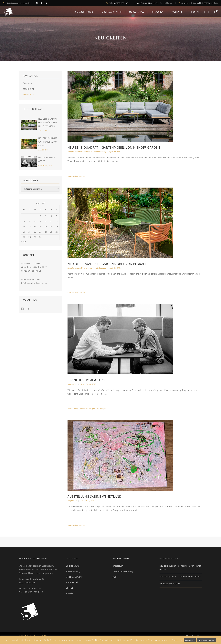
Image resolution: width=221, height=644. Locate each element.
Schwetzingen (101, 409)
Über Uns (27, 83)
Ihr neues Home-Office (87, 380)
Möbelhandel (72, 582)
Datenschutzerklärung (123, 571)
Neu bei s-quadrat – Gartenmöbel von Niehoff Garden (49, 122)
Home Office (73, 409)
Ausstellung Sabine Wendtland (95, 497)
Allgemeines (72, 384)
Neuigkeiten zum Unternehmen (80, 152)
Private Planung (99, 152)
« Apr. (24, 241)
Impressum (118, 566)
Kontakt (69, 593)
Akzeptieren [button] (190, 640)
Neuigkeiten (29, 94)
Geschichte (28, 89)
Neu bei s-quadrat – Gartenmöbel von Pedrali (49, 142)
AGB (115, 577)
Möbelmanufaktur (74, 577)
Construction (73, 176)
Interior (82, 176)
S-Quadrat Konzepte (87, 409)
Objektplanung (73, 566)
